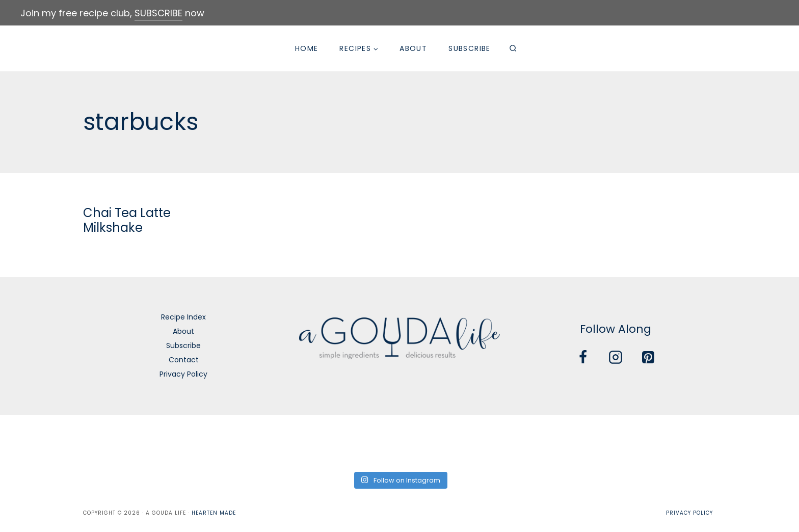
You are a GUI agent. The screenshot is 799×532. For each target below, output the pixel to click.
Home (307, 48)
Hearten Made (214, 513)
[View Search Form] (513, 48)
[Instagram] (616, 357)
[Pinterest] (648, 357)
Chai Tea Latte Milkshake (127, 220)
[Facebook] (583, 357)
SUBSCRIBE (158, 13)
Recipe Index (183, 317)
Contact (184, 360)
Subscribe (470, 48)
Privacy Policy (183, 374)
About (413, 48)
